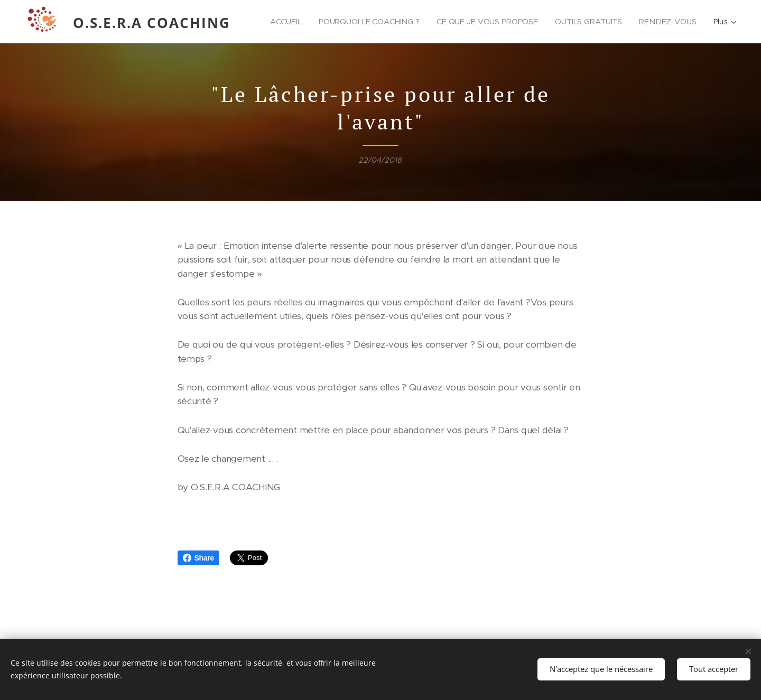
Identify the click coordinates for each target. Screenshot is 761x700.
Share (199, 558)
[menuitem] (354, 22)
